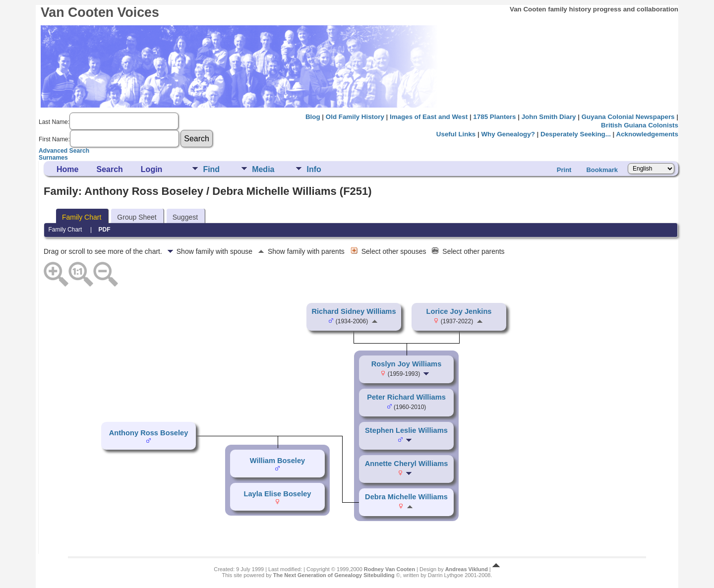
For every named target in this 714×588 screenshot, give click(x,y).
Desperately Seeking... (576, 134)
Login (152, 169)
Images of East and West (429, 117)
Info (314, 169)
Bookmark (602, 170)
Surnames (53, 158)
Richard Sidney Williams (354, 311)
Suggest (185, 217)
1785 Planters (494, 117)
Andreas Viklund (467, 569)
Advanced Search (64, 151)
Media (263, 169)
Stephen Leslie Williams (406, 430)
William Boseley (277, 461)
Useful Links (456, 134)
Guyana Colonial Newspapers (628, 117)
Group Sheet (137, 217)
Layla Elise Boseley (277, 494)
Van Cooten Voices (100, 12)
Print (564, 170)
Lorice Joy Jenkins (459, 311)
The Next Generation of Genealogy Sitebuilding (334, 575)
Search (109, 169)
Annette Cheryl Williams (407, 464)
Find (211, 169)
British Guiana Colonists (640, 125)
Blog (313, 117)
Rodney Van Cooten (389, 569)
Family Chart (82, 217)
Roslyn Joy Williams (407, 364)
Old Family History (355, 117)
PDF (105, 230)
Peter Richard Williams (406, 397)
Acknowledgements (647, 134)
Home (67, 169)
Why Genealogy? (508, 134)
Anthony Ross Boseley (149, 433)
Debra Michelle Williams (406, 497)
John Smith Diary (549, 117)
